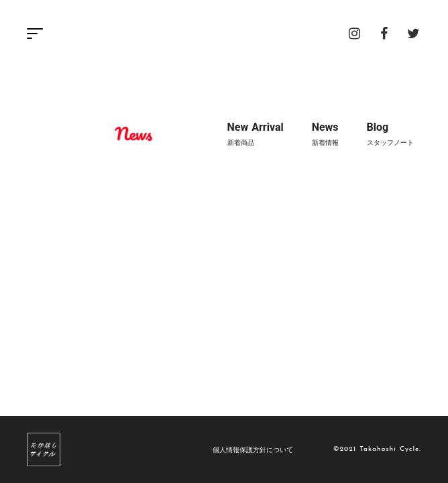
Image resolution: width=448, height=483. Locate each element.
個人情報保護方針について (253, 449)
